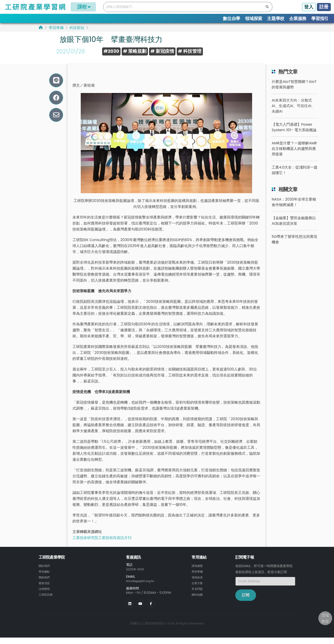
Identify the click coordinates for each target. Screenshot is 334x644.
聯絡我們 (45, 584)
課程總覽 (198, 573)
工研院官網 (47, 600)
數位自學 (232, 19)
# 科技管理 (190, 51)
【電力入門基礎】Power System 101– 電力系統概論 (294, 134)
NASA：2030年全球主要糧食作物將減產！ (294, 209)
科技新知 (77, 28)
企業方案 (198, 589)
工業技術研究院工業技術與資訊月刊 (102, 545)
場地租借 (198, 584)
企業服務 (298, 19)
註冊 (324, 7)
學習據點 (45, 578)
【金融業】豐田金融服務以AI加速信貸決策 (294, 228)
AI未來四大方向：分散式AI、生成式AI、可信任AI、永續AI (293, 113)
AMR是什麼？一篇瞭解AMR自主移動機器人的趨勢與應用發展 (294, 156)
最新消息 (45, 589)
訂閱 (246, 602)
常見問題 (198, 595)
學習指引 (320, 19)
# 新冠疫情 (162, 51)
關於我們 (45, 573)
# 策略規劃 (135, 51)
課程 (83, 7)
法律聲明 (45, 595)
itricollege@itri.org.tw (143, 588)
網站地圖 (198, 600)
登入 (309, 7)
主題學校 (276, 19)
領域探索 (254, 19)
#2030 (111, 51)
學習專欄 (56, 28)
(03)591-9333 (137, 576)
